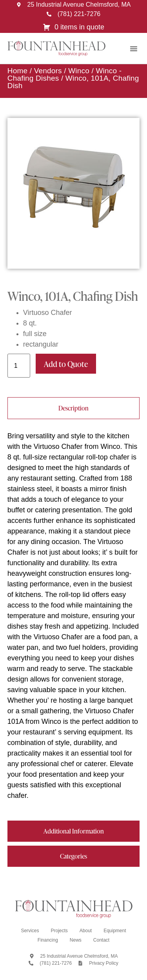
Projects (59, 931)
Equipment (115, 931)
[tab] (74, 408)
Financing (48, 940)
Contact (101, 940)
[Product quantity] (19, 366)
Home (17, 71)
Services (30, 931)
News (76, 940)
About (86, 931)
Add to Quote (66, 364)
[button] (134, 49)
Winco (79, 71)
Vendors (48, 71)
